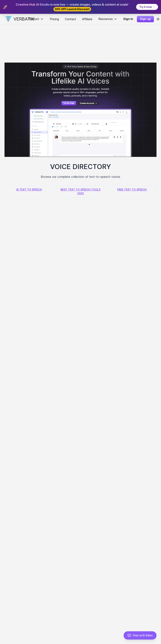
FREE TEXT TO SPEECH (132, 189)
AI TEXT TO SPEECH (29, 189)
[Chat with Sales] (140, 635)
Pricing (54, 19)
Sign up (145, 19)
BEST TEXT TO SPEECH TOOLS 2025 (80, 191)
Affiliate (87, 19)
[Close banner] (157, 7)
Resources (108, 19)
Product (36, 19)
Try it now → (147, 7)
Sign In (128, 19)
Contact (70, 19)
